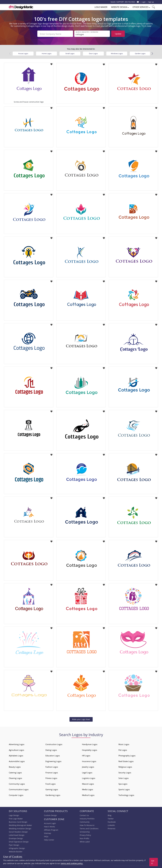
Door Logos (93, 53)
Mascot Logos (88, 783)
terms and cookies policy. (72, 863)
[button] (152, 53)
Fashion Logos (52, 766)
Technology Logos (126, 795)
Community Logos (17, 783)
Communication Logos (19, 789)
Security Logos (125, 772)
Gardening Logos (53, 795)
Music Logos (124, 744)
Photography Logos (127, 755)
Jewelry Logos (88, 766)
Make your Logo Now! (81, 719)
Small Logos (70, 53)
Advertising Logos (17, 744)
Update (118, 34)
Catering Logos (15, 772)
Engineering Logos (53, 761)
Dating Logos (51, 750)
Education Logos (53, 755)
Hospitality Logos (90, 750)
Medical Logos (88, 795)
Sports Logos (124, 789)
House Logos (23, 53)
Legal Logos (87, 772)
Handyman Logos (90, 744)
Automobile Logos (17, 761)
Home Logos (47, 53)
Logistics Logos (89, 778)
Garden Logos (140, 53)
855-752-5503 (130, 2)
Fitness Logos (51, 778)
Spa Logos (123, 783)
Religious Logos (125, 766)
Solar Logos (124, 778)
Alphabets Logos (16, 755)
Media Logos (88, 789)
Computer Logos (16, 795)
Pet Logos (123, 750)
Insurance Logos (89, 761)
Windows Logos (117, 53)
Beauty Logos (15, 766)
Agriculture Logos (16, 750)
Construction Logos (54, 744)
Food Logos (50, 783)
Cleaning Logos (15, 778)
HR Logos (86, 755)
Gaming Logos (52, 789)
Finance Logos (52, 772)
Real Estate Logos (126, 761)
